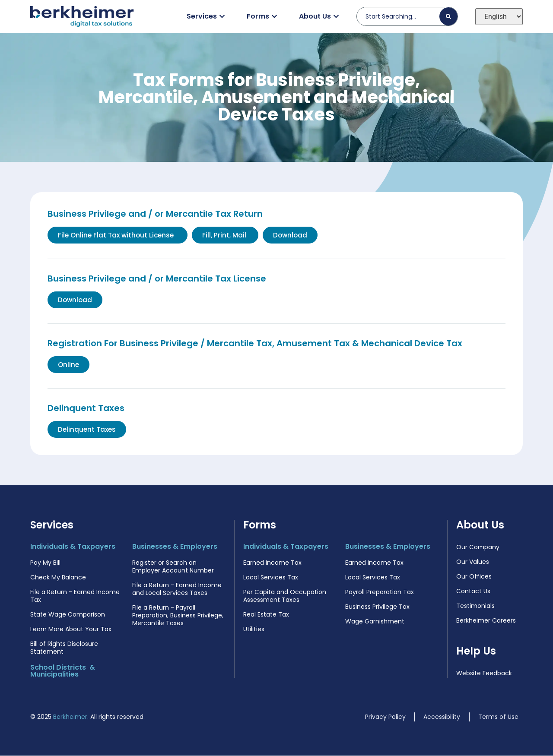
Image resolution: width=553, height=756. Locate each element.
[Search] (448, 16)
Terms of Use (498, 717)
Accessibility (442, 717)
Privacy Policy (385, 717)
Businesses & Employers (175, 547)
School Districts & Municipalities (63, 671)
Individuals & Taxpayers (73, 547)
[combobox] (402, 16)
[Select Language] (499, 17)
